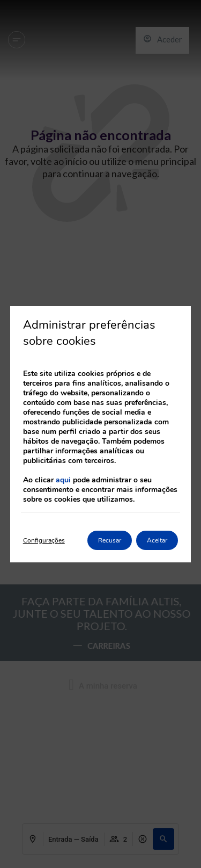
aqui (63, 480)
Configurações (44, 540)
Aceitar (157, 540)
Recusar (110, 540)
